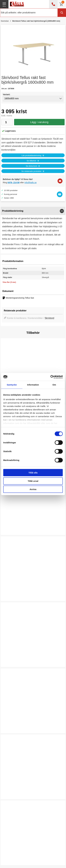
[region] (33, 211)
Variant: (7, 94)
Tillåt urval (33, 481)
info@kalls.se (31, 183)
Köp (8, 528)
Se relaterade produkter (32, 171)
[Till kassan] (62, 4)
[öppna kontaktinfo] (53, 4)
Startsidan (5, 21)
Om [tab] (54, 385)
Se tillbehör (31, 161)
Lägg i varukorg (39, 122)
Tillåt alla (33, 473)
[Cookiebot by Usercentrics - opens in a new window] (50, 377)
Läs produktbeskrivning (31, 155)
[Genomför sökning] (62, 13)
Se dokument (31, 166)
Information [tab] (33, 385)
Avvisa (33, 489)
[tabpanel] (33, 230)
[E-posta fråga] (60, 181)
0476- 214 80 (14, 183)
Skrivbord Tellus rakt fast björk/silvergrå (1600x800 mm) (36, 21)
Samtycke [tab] (12, 385)
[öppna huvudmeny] (4, 4)
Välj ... (9, 660)
